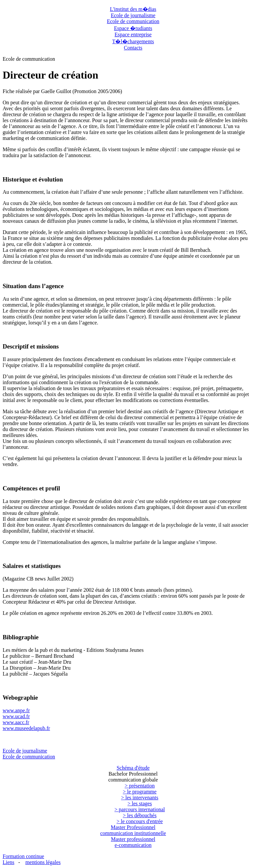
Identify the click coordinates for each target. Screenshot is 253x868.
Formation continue (23, 856)
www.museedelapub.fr (26, 728)
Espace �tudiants (133, 28)
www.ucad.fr (16, 716)
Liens (9, 862)
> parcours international (140, 809)
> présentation (140, 786)
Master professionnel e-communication (133, 842)
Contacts (133, 48)
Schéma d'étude (133, 768)
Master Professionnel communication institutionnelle (133, 830)
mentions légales (43, 862)
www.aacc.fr (16, 722)
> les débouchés (140, 815)
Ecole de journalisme (133, 15)
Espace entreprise (133, 34)
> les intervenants (140, 798)
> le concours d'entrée (140, 821)
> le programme (140, 792)
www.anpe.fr (16, 710)
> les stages (140, 803)
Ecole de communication (133, 21)
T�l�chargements (133, 41)
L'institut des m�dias (133, 9)
